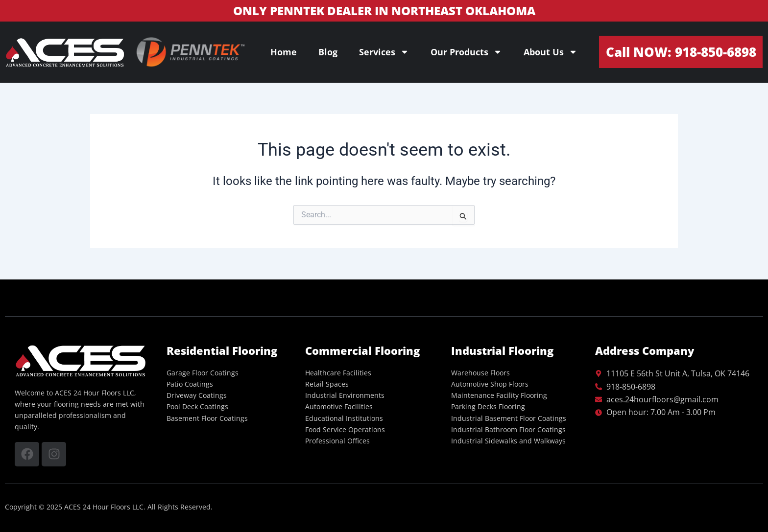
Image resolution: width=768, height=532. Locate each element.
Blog (328, 52)
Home (284, 52)
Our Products (466, 52)
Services (384, 52)
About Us (551, 52)
